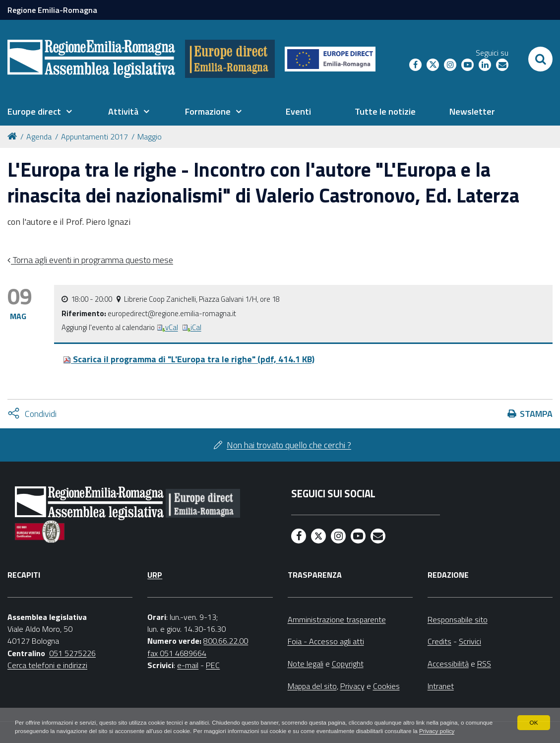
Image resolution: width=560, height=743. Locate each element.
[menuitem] (40, 112)
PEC (213, 665)
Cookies (386, 686)
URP (155, 575)
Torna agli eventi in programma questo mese (92, 260)
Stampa (536, 414)
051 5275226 (72, 653)
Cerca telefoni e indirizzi (47, 665)
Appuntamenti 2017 (94, 136)
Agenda (39, 136)
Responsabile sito (458, 619)
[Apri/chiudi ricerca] (540, 59)
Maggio (150, 136)
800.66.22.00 (226, 641)
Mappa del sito (312, 686)
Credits (439, 641)
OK (533, 713)
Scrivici (470, 641)
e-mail (188, 665)
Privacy (352, 686)
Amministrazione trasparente (337, 619)
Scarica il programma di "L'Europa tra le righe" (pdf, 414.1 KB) (189, 359)
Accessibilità (448, 664)
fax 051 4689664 (177, 653)
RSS (484, 664)
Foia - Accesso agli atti (326, 641)
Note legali (306, 664)
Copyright (348, 664)
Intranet (441, 686)
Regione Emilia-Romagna (52, 10)
